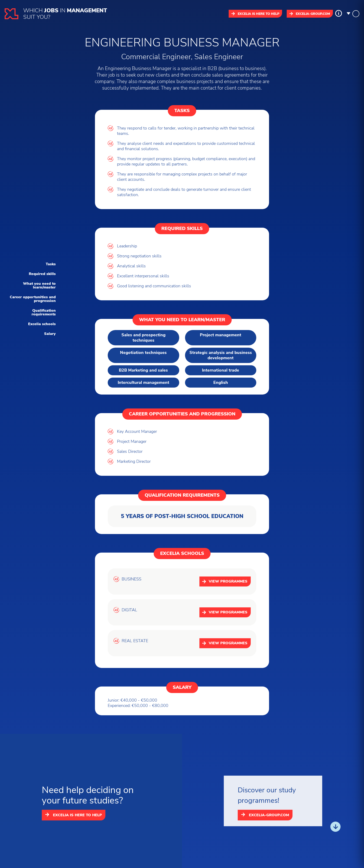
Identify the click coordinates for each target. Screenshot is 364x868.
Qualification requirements (44, 312)
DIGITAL (129, 610)
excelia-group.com (310, 14)
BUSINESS (132, 579)
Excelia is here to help (255, 14)
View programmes (225, 581)
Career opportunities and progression (33, 299)
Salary (50, 334)
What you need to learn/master (39, 285)
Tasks (51, 264)
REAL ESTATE (135, 641)
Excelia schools (42, 324)
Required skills (42, 274)
